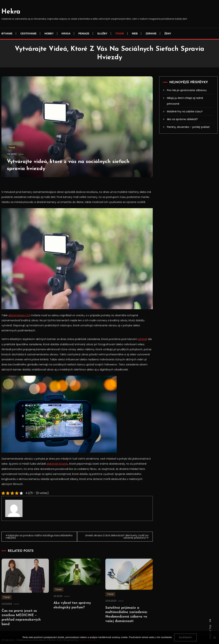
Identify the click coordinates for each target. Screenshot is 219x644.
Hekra (11, 12)
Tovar (120, 33)
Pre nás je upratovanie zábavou (187, 90)
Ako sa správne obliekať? (182, 119)
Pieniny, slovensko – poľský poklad (188, 127)
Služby (102, 33)
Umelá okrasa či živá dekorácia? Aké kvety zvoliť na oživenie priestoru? (116, 536)
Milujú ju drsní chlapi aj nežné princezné (185, 101)
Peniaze (84, 33)
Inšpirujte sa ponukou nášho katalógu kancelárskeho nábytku (30, 536)
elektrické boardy (57, 464)
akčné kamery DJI (19, 315)
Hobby (49, 33)
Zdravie (151, 33)
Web (135, 33)
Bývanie (7, 33)
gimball (143, 339)
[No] (214, 638)
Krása (66, 33)
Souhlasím (185, 637)
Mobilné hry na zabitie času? (185, 111)
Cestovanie (28, 33)
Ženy (168, 33)
